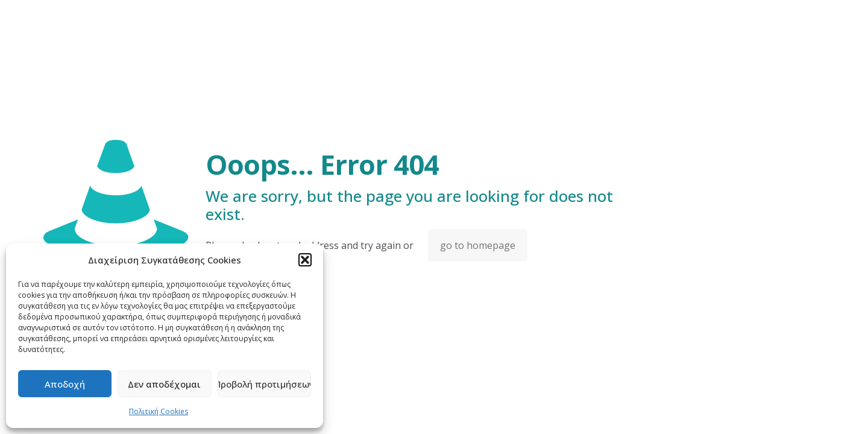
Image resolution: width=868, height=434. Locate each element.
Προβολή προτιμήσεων (264, 384)
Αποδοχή (65, 384)
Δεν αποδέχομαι (164, 384)
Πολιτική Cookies (159, 411)
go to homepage (478, 245)
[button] (305, 260)
